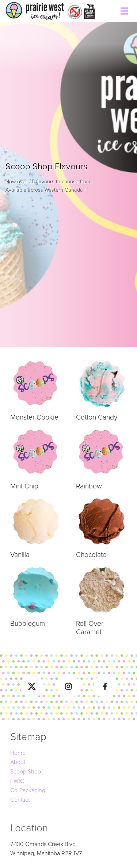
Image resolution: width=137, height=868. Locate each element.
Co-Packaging (28, 790)
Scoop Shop (26, 772)
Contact (20, 800)
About (18, 762)
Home (18, 753)
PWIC (17, 781)
